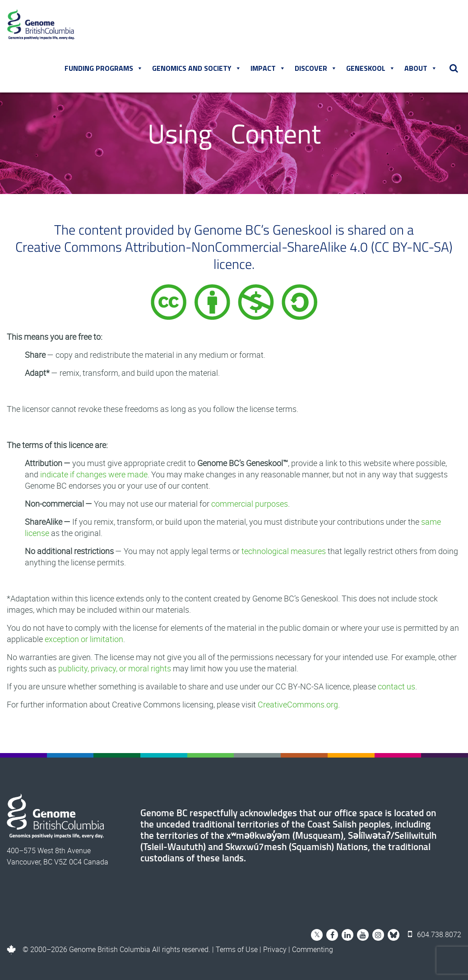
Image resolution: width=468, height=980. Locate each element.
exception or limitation (84, 639)
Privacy (275, 949)
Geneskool (371, 68)
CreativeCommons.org (298, 704)
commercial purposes (250, 504)
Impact (268, 68)
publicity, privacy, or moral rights (115, 668)
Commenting (313, 949)
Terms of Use (237, 949)
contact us (396, 686)
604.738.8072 (435, 934)
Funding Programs (104, 68)
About (421, 68)
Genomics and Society (197, 68)
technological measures (284, 551)
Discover (316, 68)
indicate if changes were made (94, 474)
